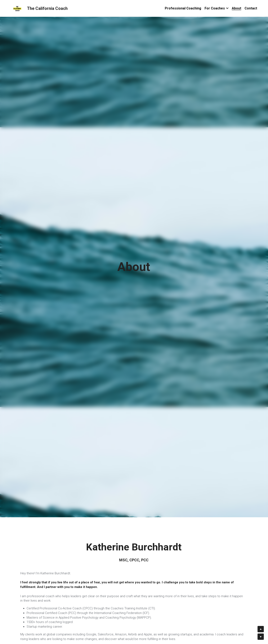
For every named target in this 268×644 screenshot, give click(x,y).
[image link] (17, 8)
